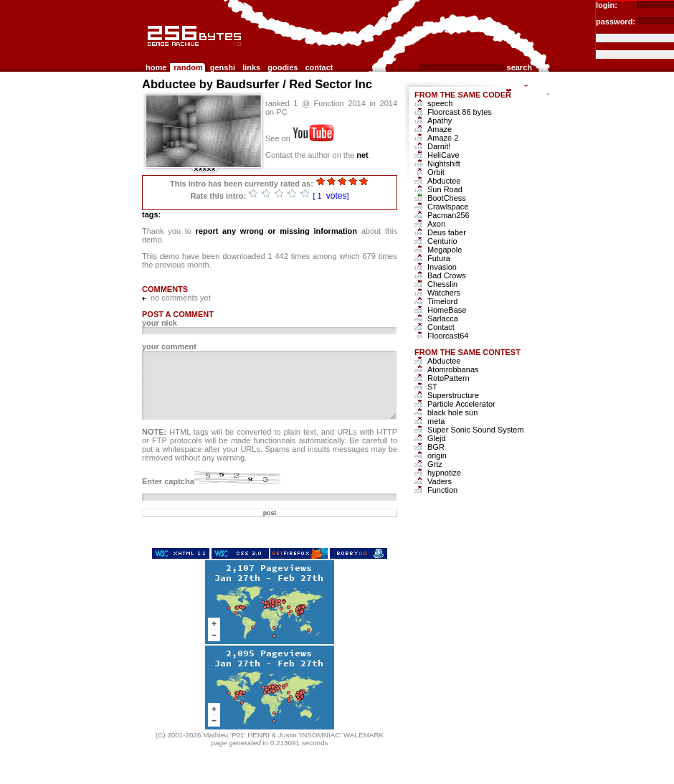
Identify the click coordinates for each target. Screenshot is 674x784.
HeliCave (443, 155)
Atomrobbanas (453, 369)
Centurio (442, 241)
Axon (436, 224)
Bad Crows (447, 275)
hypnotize (444, 473)
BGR (436, 447)
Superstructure (453, 395)
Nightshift (444, 164)
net (362, 155)
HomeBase (447, 310)
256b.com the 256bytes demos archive (148, 52)
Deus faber (447, 232)
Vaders (440, 481)
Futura (439, 258)
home (156, 67)
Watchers (444, 293)
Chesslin (442, 284)
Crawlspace (448, 207)
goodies (283, 67)
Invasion (442, 267)
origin (437, 455)
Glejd (437, 438)
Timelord (442, 301)
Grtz (435, 464)
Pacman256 (448, 215)
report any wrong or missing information (276, 231)
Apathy (440, 121)
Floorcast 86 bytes (460, 112)
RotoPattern (448, 378)
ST (432, 387)
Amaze (440, 129)
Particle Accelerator (461, 404)
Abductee (444, 181)
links (251, 67)
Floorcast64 (448, 336)
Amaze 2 (443, 138)
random (188, 67)
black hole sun (452, 412)
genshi (223, 67)
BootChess (447, 198)
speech (440, 103)
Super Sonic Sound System (476, 430)
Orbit (436, 172)
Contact (441, 327)
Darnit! (439, 146)
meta (436, 421)
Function (442, 490)
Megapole (445, 250)
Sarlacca (443, 318)
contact (319, 67)
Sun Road (445, 189)
